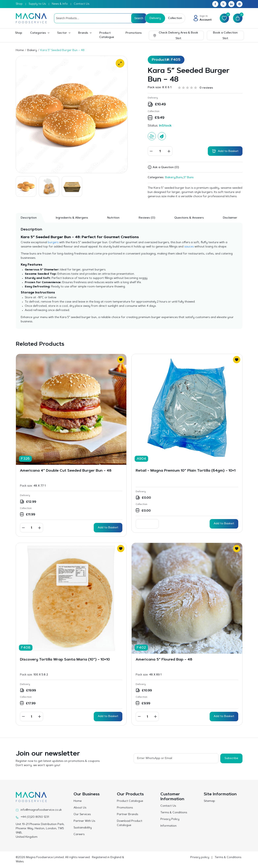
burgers (53, 243)
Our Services (82, 815)
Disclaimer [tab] (230, 218)
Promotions (134, 33)
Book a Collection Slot (225, 36)
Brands (83, 33)
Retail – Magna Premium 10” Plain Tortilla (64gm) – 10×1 (186, 471)
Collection (175, 18)
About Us (80, 808)
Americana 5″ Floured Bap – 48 (164, 660)
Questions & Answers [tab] (189, 218)
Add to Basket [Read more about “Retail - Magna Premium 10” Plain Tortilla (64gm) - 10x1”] (224, 524)
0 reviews (206, 88)
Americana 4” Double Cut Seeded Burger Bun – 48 (66, 471)
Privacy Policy (170, 819)
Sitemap (209, 801)
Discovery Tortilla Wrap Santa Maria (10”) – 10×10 (65, 660)
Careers (79, 834)
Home (20, 50)
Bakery (32, 50)
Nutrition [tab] (113, 218)
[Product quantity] (160, 151)
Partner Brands (127, 815)
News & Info (60, 4)
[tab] (147, 218)
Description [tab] (29, 218)
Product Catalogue (107, 35)
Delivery (155, 18)
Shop (19, 4)
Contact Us (82, 4)
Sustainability (83, 828)
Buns (179, 178)
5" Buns (189, 178)
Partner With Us (84, 821)
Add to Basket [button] (108, 528)
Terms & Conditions (174, 813)
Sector (62, 33)
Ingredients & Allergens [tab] (72, 218)
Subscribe (231, 758)
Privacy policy (200, 858)
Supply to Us (37, 4)
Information (169, 826)
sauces (189, 247)
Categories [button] (38, 33)
